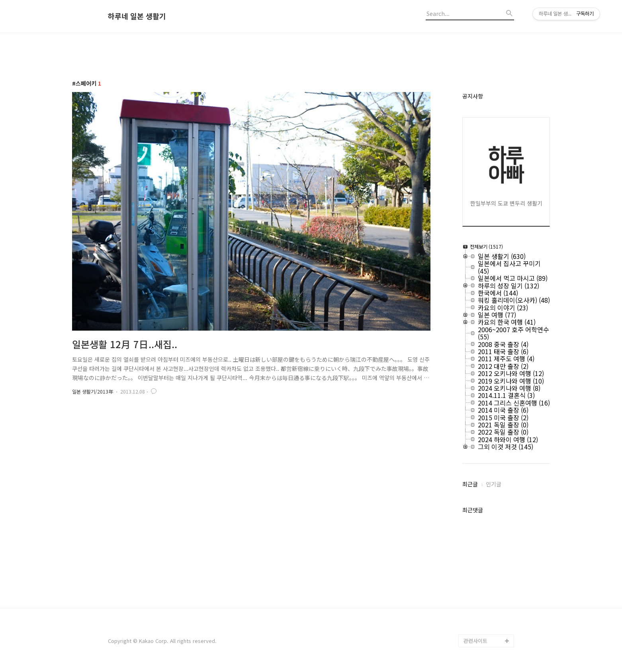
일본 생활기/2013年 (93, 391)
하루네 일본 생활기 (137, 16)
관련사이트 (475, 641)
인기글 (494, 484)
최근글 (470, 484)
